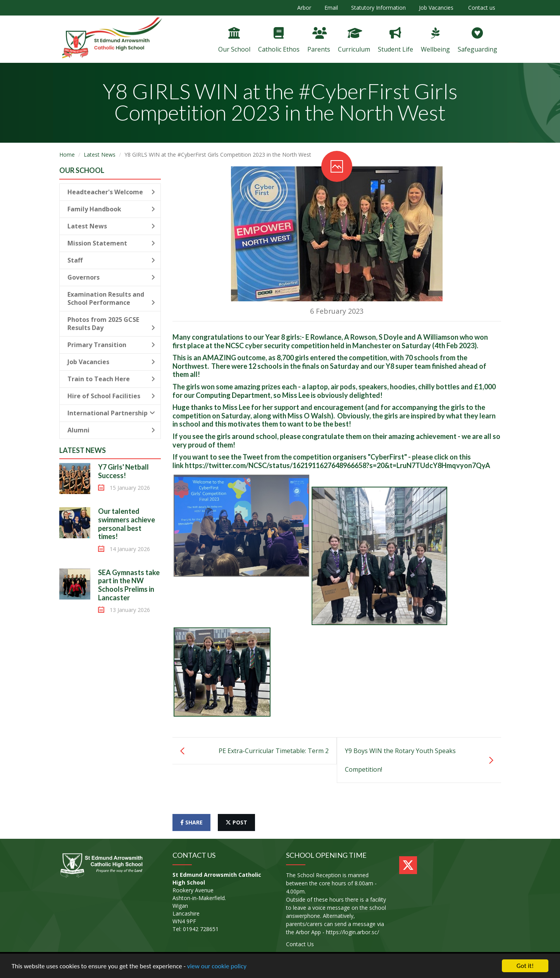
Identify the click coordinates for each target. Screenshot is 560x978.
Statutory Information (378, 8)
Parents (319, 40)
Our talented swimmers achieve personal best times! (127, 524)
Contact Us (300, 944)
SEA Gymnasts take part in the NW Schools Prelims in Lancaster (129, 585)
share (191, 822)
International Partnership (111, 413)
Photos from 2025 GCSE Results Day (111, 324)
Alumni (111, 430)
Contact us (481, 8)
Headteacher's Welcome (111, 192)
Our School (234, 40)
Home (67, 155)
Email (331, 8)
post (236, 822)
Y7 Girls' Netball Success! (123, 471)
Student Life (395, 40)
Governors (111, 277)
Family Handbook (111, 209)
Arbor (304, 8)
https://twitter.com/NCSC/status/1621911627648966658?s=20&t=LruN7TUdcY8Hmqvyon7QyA (338, 465)
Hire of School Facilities (111, 396)
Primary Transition (111, 345)
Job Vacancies (436, 8)
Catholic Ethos (279, 40)
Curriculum (354, 40)
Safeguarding (477, 40)
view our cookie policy (217, 966)
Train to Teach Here (111, 379)
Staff (111, 260)
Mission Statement (111, 243)
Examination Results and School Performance (111, 298)
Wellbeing (435, 40)
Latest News (100, 155)
